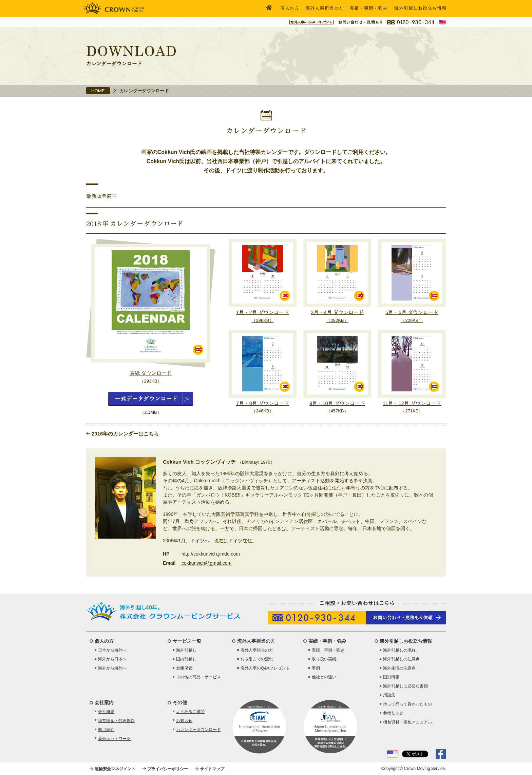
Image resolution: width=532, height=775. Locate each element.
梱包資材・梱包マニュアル (407, 722)
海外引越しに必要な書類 (405, 686)
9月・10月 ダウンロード (337, 407)
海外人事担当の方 (257, 650)
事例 (316, 668)
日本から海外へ (112, 650)
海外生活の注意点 (399, 668)
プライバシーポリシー (168, 769)
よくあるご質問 (190, 712)
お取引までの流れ (257, 659)
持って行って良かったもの (407, 704)
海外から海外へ (112, 668)
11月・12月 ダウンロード (412, 407)
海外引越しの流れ (399, 650)
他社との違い (324, 677)
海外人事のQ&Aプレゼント (265, 668)
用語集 (389, 695)
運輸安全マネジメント (115, 769)
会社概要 (106, 712)
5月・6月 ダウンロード (412, 316)
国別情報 (391, 677)
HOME (98, 91)
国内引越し (186, 659)
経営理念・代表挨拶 (116, 721)
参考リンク (393, 713)
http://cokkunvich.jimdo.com (211, 554)
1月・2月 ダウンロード (263, 316)
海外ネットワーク (114, 739)
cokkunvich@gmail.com (206, 563)
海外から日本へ (112, 659)
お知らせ (184, 721)
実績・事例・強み (328, 650)
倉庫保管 (184, 668)
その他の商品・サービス (198, 677)
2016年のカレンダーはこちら (125, 434)
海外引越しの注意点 (401, 659)
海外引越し (186, 650)
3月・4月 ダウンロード (337, 316)
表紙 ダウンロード (151, 377)
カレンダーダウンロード (198, 730)
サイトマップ (212, 769)
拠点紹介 (106, 730)
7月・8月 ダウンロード (263, 407)
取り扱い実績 (324, 659)
